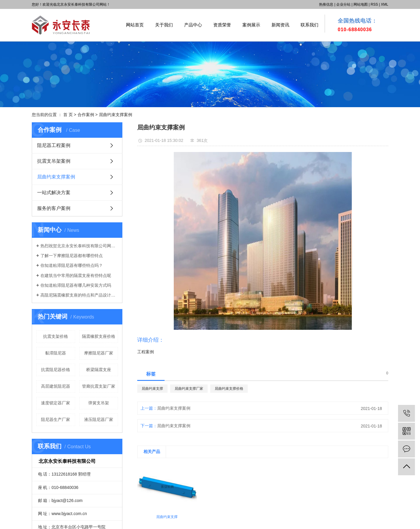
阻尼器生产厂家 (56, 419)
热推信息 (326, 4)
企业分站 (343, 4)
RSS (374, 4)
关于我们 (164, 25)
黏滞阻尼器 (56, 353)
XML (385, 4)
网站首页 (135, 25)
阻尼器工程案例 (54, 145)
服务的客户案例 (54, 208)
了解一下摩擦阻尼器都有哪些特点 (72, 256)
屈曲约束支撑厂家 (189, 389)
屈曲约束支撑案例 (116, 115)
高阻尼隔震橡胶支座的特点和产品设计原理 (79, 295)
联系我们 (310, 25)
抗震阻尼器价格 (56, 370)
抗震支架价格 (56, 336)
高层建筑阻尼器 (56, 386)
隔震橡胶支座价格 (99, 336)
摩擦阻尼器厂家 (99, 353)
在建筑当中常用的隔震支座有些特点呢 (76, 275)
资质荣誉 (222, 25)
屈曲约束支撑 (152, 389)
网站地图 (361, 4)
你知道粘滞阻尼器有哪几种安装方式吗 (76, 285)
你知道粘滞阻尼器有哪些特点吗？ (72, 265)
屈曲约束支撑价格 (229, 389)
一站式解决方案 (54, 193)
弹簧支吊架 (99, 403)
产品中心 (193, 25)
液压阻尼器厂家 (99, 419)
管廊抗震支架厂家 (99, 386)
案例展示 (251, 25)
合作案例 (86, 115)
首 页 (68, 115)
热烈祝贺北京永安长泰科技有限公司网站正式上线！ (79, 246)
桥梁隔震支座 (99, 370)
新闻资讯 (280, 25)
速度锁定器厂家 (56, 403)
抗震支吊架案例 (54, 161)
